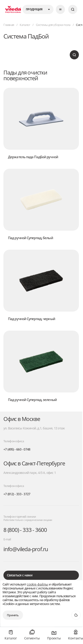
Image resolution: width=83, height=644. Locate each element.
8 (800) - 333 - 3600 (25, 530)
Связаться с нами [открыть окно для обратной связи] (20, 575)
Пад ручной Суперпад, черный (32, 319)
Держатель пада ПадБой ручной (33, 157)
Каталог (25, 25)
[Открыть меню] (60, 9)
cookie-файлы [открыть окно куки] (37, 585)
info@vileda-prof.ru (26, 549)
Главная (9, 25)
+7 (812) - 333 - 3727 (17, 494)
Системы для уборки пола (53, 25)
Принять (13, 615)
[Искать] (73, 9)
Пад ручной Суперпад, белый (31, 238)
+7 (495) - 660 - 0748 (17, 449)
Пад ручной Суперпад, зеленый (32, 400)
